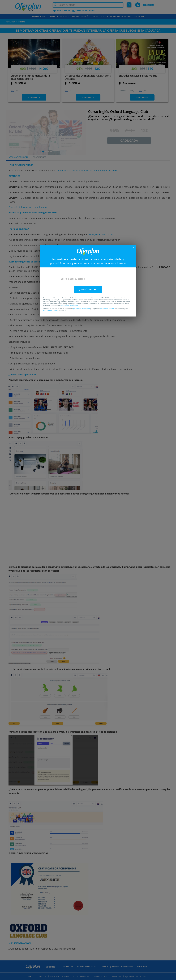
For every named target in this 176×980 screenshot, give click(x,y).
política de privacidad (69, 305)
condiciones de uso (51, 310)
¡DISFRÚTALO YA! (88, 289)
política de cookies (107, 308)
